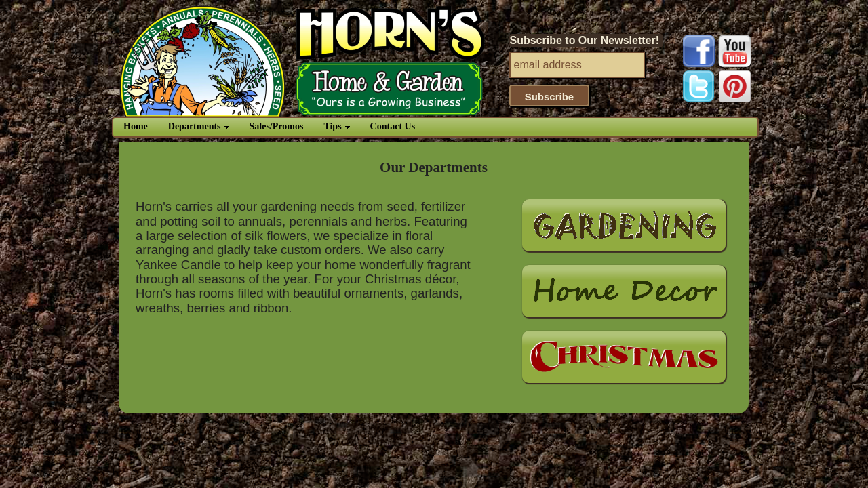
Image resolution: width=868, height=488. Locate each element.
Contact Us (393, 126)
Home (136, 126)
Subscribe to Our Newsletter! (585, 40)
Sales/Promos (277, 126)
